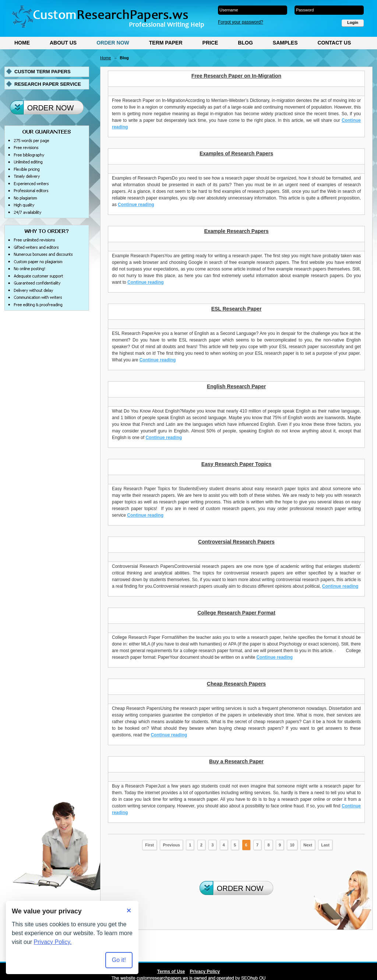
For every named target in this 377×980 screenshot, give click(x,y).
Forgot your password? (241, 22)
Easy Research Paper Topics (236, 464)
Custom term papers (43, 72)
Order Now (113, 43)
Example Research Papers (236, 231)
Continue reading (136, 205)
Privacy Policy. (53, 942)
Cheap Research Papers (236, 684)
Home (22, 43)
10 (292, 845)
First (149, 845)
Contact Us (334, 43)
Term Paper (166, 43)
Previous (171, 845)
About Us (63, 43)
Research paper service (48, 84)
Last (325, 845)
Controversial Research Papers (236, 542)
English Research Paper (236, 386)
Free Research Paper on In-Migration (236, 76)
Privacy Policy (205, 972)
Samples (285, 43)
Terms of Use (171, 972)
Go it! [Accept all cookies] (119, 960)
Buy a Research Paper (236, 761)
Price (210, 43)
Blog (245, 43)
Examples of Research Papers (236, 153)
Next (308, 845)
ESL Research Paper (237, 309)
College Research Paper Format (236, 613)
